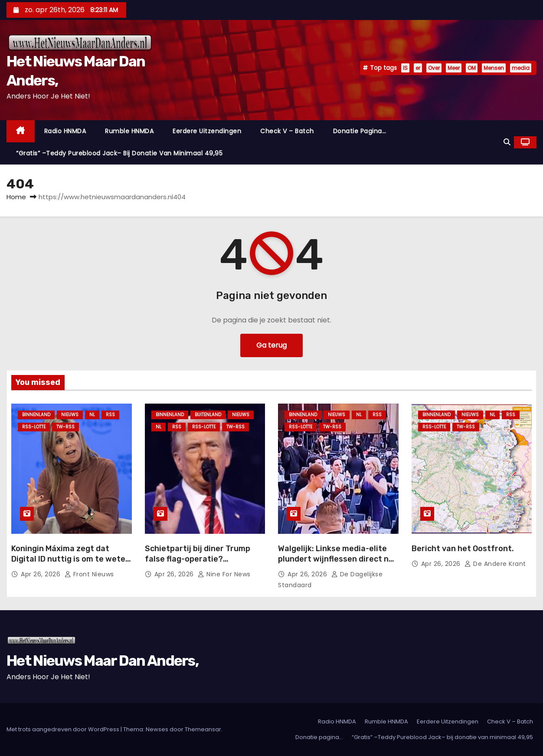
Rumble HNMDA (129, 131)
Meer (454, 68)
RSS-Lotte (34, 427)
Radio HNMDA (65, 131)
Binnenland (36, 415)
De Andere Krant (495, 564)
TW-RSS (65, 427)
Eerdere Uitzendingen (207, 131)
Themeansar (203, 729)
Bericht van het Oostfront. (463, 549)
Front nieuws (89, 574)
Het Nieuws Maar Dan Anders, (102, 661)
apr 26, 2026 (42, 574)
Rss (110, 415)
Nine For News (224, 574)
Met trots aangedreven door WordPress (64, 729)
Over (434, 68)
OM (472, 68)
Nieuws (70, 415)
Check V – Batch (287, 131)
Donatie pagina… (360, 131)
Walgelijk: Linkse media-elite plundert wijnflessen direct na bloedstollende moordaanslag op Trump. (336, 564)
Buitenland (208, 415)
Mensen (494, 68)
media (521, 68)
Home (16, 197)
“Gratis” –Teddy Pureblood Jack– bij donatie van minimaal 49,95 (119, 153)
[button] (507, 142)
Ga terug (271, 345)
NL (92, 415)
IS (405, 68)
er (418, 68)
